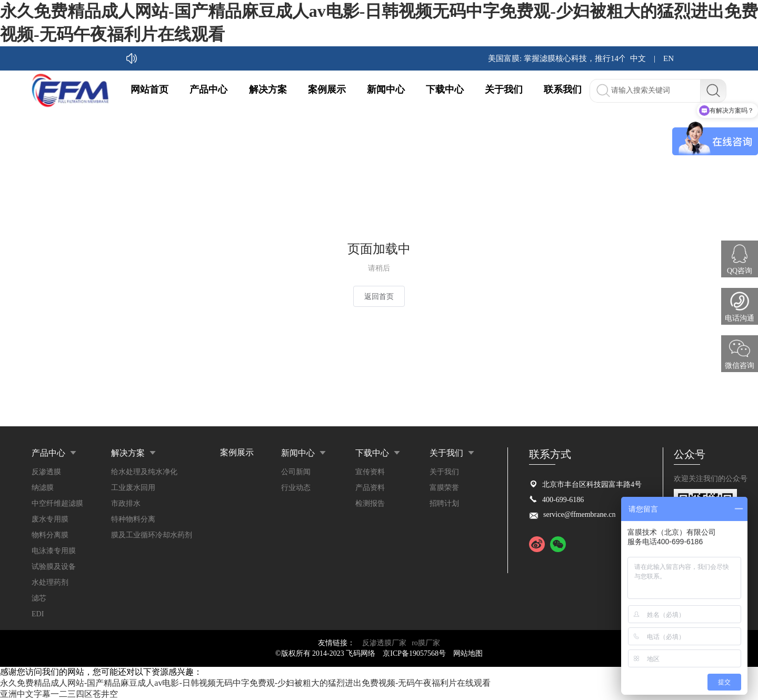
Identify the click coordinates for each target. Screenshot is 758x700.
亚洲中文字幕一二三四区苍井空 (59, 694)
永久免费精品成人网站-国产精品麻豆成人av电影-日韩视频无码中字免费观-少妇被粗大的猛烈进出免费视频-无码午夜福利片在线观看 (245, 683)
